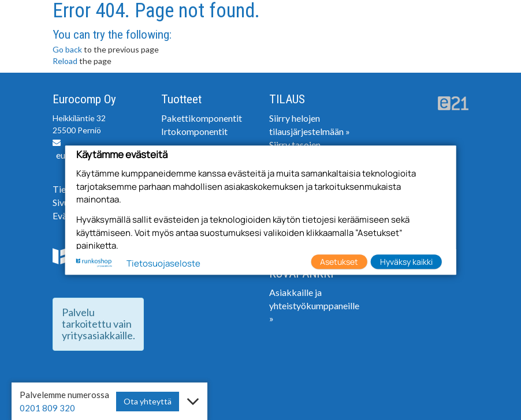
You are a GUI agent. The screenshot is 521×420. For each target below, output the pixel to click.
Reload (65, 61)
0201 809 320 (47, 408)
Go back (67, 49)
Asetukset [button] (339, 262)
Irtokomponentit (194, 131)
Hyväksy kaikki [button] (406, 262)
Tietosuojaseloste (163, 263)
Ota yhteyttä (148, 401)
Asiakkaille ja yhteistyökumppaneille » (314, 305)
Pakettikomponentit (202, 118)
